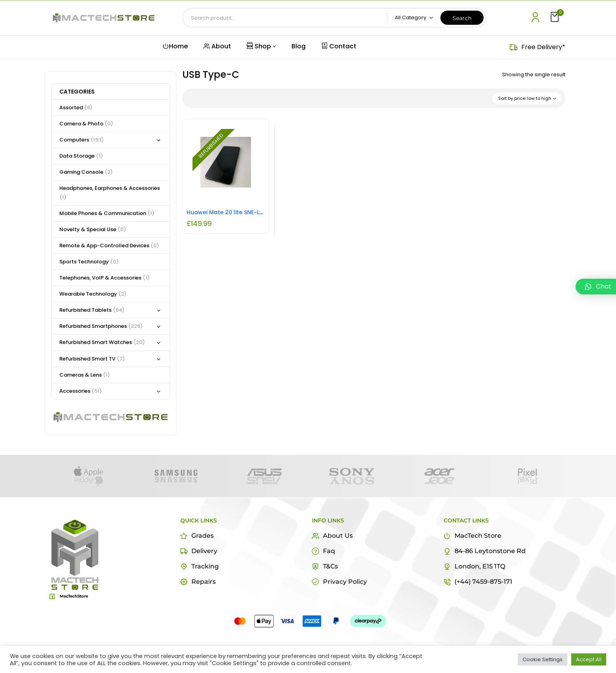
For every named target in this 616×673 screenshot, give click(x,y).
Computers (82, 140)
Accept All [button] (589, 659)
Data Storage (81, 156)
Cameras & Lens (85, 375)
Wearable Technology (93, 294)
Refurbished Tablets (92, 310)
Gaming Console (86, 172)
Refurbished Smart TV (92, 359)
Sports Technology (89, 262)
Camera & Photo (86, 124)
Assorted (76, 108)
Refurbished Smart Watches (102, 342)
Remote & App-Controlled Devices (109, 245)
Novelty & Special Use (93, 229)
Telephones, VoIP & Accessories (104, 278)
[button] (555, 17)
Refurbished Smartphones (101, 326)
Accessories (81, 391)
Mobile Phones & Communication (107, 213)
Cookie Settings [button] (543, 659)
